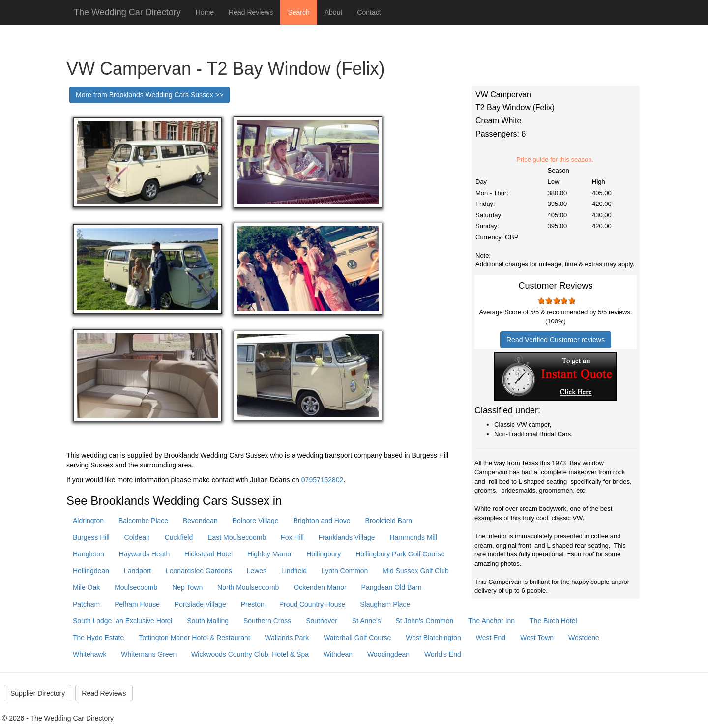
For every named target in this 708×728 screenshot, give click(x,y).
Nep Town (187, 587)
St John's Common (424, 621)
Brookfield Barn (388, 521)
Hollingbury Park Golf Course (400, 554)
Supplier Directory (38, 693)
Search (298, 12)
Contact (369, 12)
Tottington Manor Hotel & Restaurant (194, 638)
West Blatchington (433, 638)
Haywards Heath (145, 554)
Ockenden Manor (320, 587)
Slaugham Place (385, 604)
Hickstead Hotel (208, 554)
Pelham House (137, 604)
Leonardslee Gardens (199, 571)
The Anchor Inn (491, 621)
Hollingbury (324, 554)
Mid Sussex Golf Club (416, 571)
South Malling (208, 621)
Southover (322, 621)
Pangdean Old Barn (392, 587)
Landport (137, 571)
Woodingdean (388, 654)
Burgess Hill (91, 537)
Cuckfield (179, 537)
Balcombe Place (143, 521)
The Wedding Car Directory (127, 12)
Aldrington (88, 521)
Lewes (257, 571)
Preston (253, 604)
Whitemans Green (149, 654)
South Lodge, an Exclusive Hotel (122, 621)
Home (205, 12)
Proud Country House (312, 604)
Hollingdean (91, 571)
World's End (443, 654)
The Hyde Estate (98, 638)
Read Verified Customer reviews (556, 340)
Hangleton (88, 554)
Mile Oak (86, 587)
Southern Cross (267, 621)
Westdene (584, 638)
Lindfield (294, 571)
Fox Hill (292, 537)
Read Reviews (251, 12)
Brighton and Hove (322, 521)
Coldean (137, 537)
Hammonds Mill (413, 537)
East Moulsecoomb (237, 537)
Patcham (86, 604)
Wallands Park (287, 638)
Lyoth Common (345, 571)
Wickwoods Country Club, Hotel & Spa (250, 654)
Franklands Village (347, 537)
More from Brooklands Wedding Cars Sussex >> (149, 95)
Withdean (338, 654)
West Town (537, 638)
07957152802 (323, 480)
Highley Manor (269, 554)
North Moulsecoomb (248, 587)
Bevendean (200, 521)
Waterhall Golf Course (357, 638)
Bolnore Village (256, 521)
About (334, 12)
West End (491, 638)
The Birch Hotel (553, 621)
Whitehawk (89, 654)
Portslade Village (200, 604)
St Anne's (367, 621)
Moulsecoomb (136, 587)
